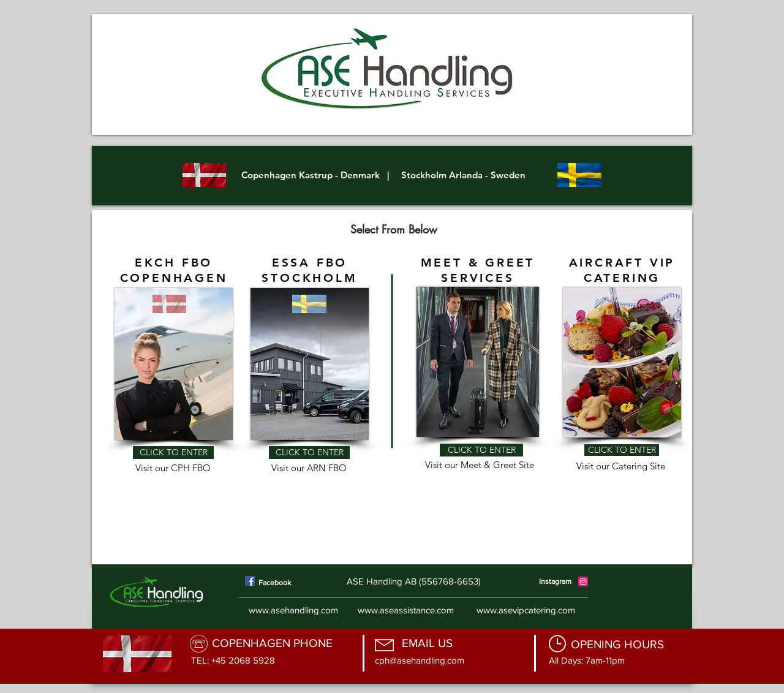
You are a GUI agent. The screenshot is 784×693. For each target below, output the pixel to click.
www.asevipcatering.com (526, 610)
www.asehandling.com (293, 610)
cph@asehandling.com (420, 660)
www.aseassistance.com (406, 610)
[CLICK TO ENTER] (173, 453)
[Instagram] (583, 581)
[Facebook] (250, 581)
